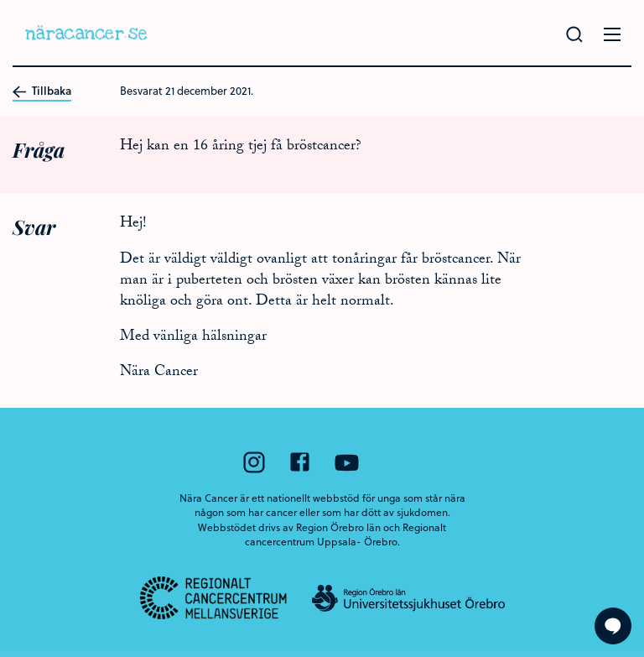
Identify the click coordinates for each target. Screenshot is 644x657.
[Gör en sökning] (574, 34)
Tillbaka (42, 91)
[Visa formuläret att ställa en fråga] (613, 626)
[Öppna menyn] (612, 34)
